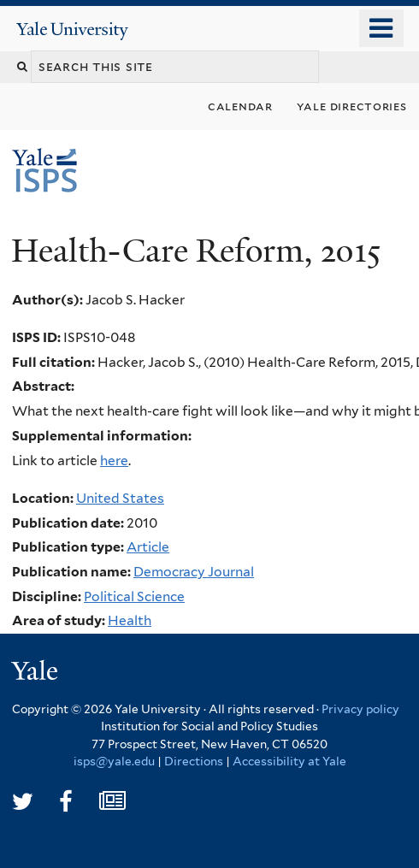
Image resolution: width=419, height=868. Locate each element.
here (114, 461)
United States (120, 498)
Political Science (134, 596)
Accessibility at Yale (289, 761)
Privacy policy (360, 709)
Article (148, 547)
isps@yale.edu (114, 761)
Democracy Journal (194, 572)
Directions (194, 761)
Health (130, 620)
